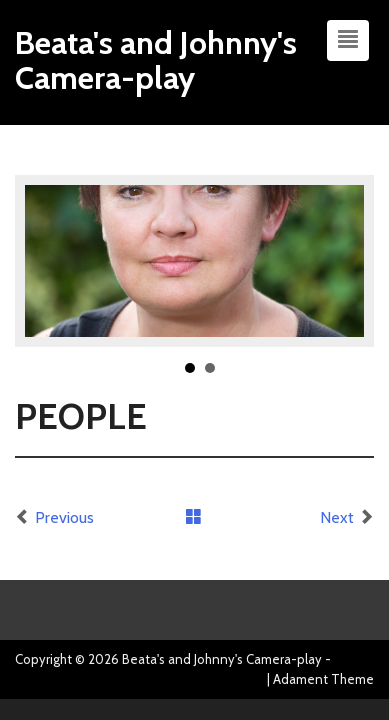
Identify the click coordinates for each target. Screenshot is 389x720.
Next (337, 517)
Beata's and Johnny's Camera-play (156, 60)
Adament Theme (323, 679)
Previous (64, 517)
